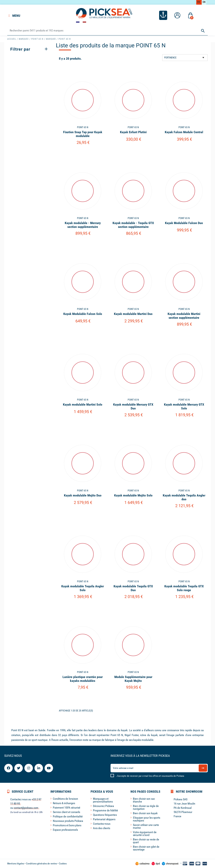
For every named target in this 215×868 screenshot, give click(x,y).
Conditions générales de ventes (41, 864)
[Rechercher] (107, 31)
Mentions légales (16, 864)
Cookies (63, 864)
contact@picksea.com (26, 808)
